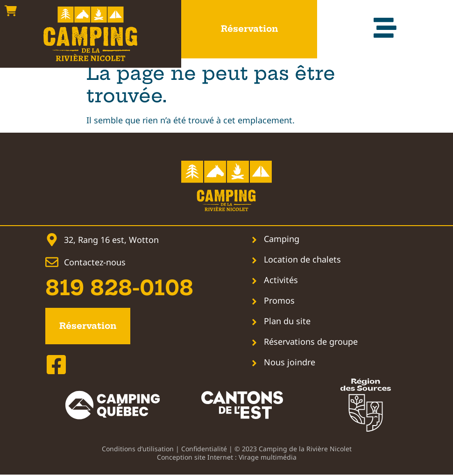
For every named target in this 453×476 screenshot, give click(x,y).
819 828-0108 (119, 288)
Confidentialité (204, 450)
